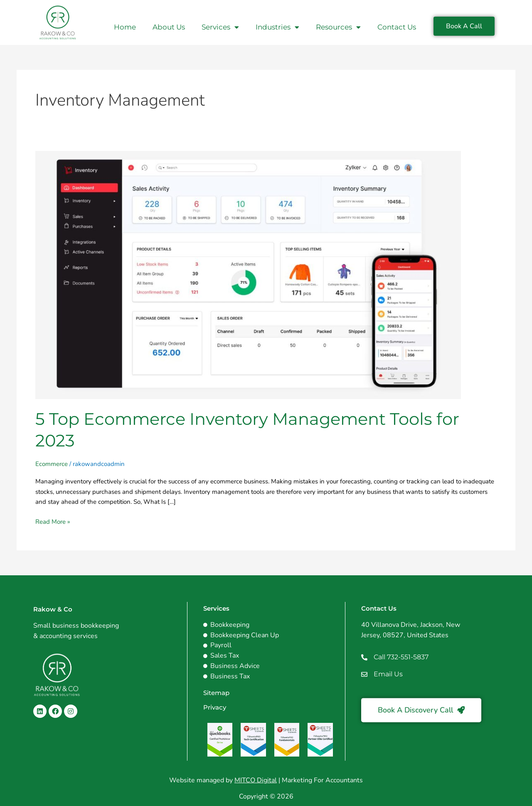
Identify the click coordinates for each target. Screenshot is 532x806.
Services (220, 27)
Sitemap (216, 693)
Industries (277, 27)
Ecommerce (52, 464)
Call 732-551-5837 (401, 657)
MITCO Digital (256, 780)
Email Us (388, 674)
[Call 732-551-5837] (364, 657)
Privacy (215, 707)
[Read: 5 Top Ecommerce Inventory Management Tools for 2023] (248, 274)
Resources (338, 27)
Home (125, 27)
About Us (169, 27)
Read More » (53, 521)
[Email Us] (364, 674)
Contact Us (397, 27)
